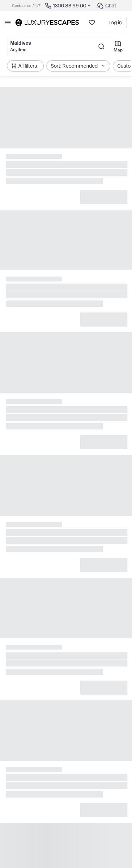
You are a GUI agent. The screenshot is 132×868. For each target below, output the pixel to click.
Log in (115, 23)
